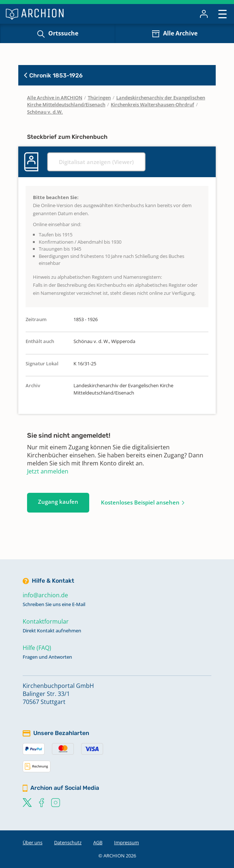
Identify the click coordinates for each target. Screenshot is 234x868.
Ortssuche (63, 33)
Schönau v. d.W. (45, 112)
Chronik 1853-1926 (53, 75)
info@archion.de (45, 595)
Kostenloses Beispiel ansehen (140, 502)
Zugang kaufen (58, 502)
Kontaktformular (46, 621)
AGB (98, 842)
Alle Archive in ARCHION (55, 98)
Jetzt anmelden (48, 471)
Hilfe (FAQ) (37, 648)
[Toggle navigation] (222, 14)
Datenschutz (68, 842)
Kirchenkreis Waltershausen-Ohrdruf (152, 104)
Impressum (127, 842)
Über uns (33, 842)
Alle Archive (180, 33)
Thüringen (99, 98)
